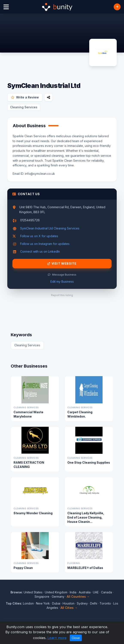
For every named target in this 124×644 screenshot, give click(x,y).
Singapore (42, 596)
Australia (85, 592)
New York (43, 603)
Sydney (82, 603)
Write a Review (25, 97)
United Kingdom (56, 592)
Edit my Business (62, 281)
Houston (69, 603)
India (73, 592)
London (28, 603)
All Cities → (69, 608)
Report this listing (62, 295)
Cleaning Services (24, 107)
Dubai (56, 603)
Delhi (94, 603)
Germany (58, 596)
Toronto (105, 603)
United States (33, 592)
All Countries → (78, 596)
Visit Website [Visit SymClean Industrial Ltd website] (62, 264)
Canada (107, 592)
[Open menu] (6, 7)
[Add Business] (117, 7)
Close (76, 638)
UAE (96, 592)
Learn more (57, 638)
